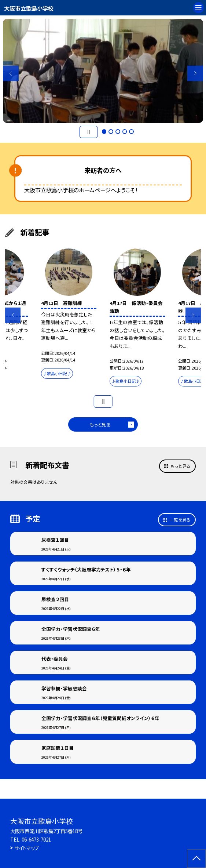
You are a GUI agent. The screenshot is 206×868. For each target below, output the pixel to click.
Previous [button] (11, 73)
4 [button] (125, 132)
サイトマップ (27, 848)
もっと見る (100, 424)
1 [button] (104, 132)
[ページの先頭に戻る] (196, 859)
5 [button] (131, 132)
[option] (103, 71)
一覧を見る (180, 520)
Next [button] (195, 73)
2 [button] (111, 132)
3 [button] (118, 132)
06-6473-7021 (36, 839)
